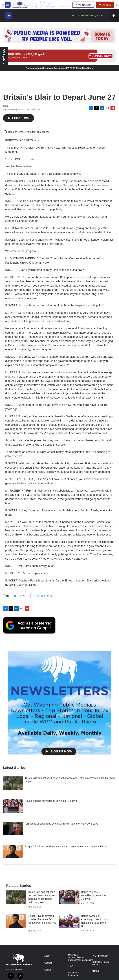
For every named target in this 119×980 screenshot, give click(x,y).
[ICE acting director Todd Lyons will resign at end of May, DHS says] (13, 829)
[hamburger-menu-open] (8, 5)
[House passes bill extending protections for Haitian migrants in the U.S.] (69, 921)
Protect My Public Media (100, 963)
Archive (96, 971)
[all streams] (114, 16)
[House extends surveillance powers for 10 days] (13, 806)
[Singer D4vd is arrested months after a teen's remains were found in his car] (13, 852)
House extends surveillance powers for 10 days (51, 801)
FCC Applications (100, 956)
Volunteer (83, 5)
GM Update (4, 57)
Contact (48, 963)
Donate (106, 5)
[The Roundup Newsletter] (59, 703)
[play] (9, 16)
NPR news (20, 596)
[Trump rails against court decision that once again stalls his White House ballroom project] (13, 783)
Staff (70, 966)
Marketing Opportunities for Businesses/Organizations (79, 958)
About (47, 956)
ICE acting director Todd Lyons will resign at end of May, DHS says (61, 824)
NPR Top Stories (43, 596)
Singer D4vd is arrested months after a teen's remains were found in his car (66, 847)
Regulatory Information (74, 974)
